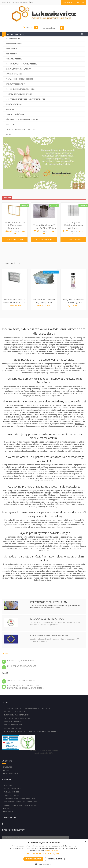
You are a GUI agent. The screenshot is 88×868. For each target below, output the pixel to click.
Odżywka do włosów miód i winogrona (73, 301)
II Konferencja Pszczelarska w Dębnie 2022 (20, 802)
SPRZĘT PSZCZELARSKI (45, 39)
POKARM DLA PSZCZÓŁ (45, 59)
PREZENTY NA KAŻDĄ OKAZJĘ (45, 114)
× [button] (85, 842)
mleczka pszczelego (56, 426)
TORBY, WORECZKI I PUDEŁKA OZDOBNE (19, 79)
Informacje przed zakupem (14, 712)
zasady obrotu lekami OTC (44, 753)
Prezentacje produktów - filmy (49, 602)
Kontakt (7, 809)
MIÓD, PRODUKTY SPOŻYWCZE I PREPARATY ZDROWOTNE (45, 99)
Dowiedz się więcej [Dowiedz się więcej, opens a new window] (52, 851)
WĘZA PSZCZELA (45, 54)
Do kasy (81, 2)
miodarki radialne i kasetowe (15, 421)
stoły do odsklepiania (36, 421)
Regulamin (8, 785)
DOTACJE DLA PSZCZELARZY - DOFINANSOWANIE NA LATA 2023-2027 (27, 708)
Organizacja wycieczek (13, 728)
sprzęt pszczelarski (35, 410)
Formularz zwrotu (11, 795)
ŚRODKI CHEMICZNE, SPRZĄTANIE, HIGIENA (45, 89)
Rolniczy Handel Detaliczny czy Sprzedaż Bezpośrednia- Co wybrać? (31, 732)
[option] (15, 223)
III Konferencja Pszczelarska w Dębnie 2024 (21, 805)
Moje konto (68, 2)
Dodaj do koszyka (16, 239)
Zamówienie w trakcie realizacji (16, 715)
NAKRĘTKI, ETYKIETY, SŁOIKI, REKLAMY (45, 69)
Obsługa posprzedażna (13, 725)
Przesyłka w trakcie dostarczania (17, 718)
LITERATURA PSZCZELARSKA (45, 84)
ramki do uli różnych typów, (54, 410)
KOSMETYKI (45, 109)
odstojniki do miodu (53, 421)
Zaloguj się (8, 767)
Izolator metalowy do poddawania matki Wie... (15, 301)
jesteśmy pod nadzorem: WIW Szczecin (44, 751)
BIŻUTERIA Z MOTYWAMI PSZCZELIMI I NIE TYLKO (45, 119)
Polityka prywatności (12, 789)
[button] (44, 854)
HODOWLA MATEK (45, 49)
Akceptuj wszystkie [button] (33, 859)
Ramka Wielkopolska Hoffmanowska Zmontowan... (15, 225)
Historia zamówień (10, 774)
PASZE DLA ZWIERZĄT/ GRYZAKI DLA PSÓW (45, 129)
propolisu (43, 426)
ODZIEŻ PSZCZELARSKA (45, 44)
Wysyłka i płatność (11, 792)
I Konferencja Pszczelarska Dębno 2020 (19, 799)
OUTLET (8, 134)
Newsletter (8, 812)
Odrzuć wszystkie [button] (55, 859)
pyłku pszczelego (31, 426)
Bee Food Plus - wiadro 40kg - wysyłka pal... (44, 301)
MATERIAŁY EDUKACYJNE (45, 74)
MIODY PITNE (45, 124)
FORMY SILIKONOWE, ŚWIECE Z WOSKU (45, 94)
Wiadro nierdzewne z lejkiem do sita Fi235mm (44, 227)
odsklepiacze (68, 421)
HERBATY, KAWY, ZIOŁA (14, 104)
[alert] (44, 854)
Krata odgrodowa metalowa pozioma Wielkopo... (73, 225)
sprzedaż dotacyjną (67, 504)
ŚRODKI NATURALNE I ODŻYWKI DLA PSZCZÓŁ (21, 64)
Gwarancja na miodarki (13, 722)
